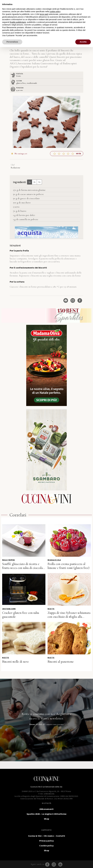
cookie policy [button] (55, 11)
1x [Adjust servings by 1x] (30, 182)
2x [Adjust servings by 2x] (34, 182)
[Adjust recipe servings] (17, 90)
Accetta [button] (83, 42)
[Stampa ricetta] (66, 300)
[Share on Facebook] (80, 300)
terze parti (44, 14)
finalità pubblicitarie (18, 22)
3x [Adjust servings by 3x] (39, 182)
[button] (55, 154)
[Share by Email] (73, 300)
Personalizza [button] (12, 42)
